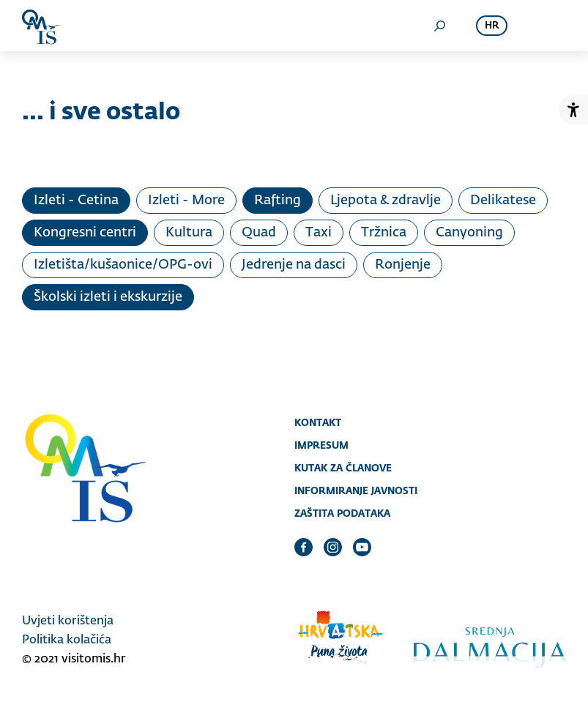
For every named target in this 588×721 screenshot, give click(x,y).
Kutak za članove (343, 468)
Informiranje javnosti (356, 490)
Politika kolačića (67, 640)
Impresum (321, 445)
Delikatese (503, 201)
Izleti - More (186, 201)
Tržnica (384, 233)
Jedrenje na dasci (294, 265)
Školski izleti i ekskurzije (108, 297)
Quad (259, 233)
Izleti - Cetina (76, 201)
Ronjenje (403, 265)
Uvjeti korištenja (68, 621)
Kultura (189, 233)
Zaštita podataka (342, 513)
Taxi (319, 233)
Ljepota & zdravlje (386, 201)
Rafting (278, 201)
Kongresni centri (85, 233)
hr (492, 26)
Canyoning (469, 233)
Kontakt (318, 422)
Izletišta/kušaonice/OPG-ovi (123, 265)
